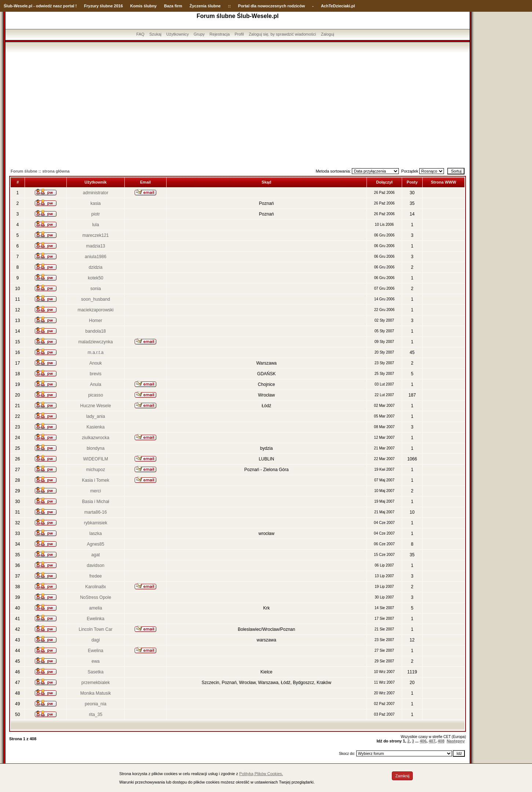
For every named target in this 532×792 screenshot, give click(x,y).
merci (96, 491)
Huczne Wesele (96, 406)
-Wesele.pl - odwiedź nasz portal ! (45, 6)
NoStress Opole (96, 597)
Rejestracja (220, 34)
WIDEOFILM (95, 459)
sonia (96, 289)
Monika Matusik (96, 693)
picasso (96, 395)
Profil (239, 34)
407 (432, 741)
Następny (456, 741)
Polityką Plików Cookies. (261, 774)
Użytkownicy (177, 34)
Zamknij (402, 776)
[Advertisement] (238, 108)
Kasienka (96, 427)
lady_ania (96, 416)
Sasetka (96, 672)
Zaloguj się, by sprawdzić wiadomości (282, 34)
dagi (96, 640)
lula (96, 225)
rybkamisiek (96, 523)
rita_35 (96, 715)
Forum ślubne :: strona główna (40, 171)
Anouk (95, 363)
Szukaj (155, 34)
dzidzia (96, 267)
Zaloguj (328, 34)
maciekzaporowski (95, 310)
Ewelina (95, 651)
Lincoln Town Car (96, 629)
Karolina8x (96, 587)
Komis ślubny (143, 6)
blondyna (96, 448)
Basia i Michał (95, 502)
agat (96, 555)
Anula (96, 384)
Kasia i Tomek (95, 480)
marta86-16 (96, 512)
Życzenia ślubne (205, 6)
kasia (95, 203)
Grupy (199, 34)
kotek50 (95, 278)
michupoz (96, 470)
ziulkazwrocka (96, 438)
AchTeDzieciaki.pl (338, 6)
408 (441, 741)
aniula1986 (96, 257)
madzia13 (95, 246)
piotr (96, 214)
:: (229, 6)
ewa (95, 661)
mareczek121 (95, 235)
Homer (95, 321)
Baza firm (173, 6)
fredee (95, 576)
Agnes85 (96, 544)
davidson (95, 565)
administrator (96, 193)
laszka (95, 534)
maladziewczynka (95, 342)
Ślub (8, 6)
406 (423, 741)
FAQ (141, 34)
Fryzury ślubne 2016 (103, 6)
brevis (95, 374)
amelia (96, 608)
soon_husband (96, 299)
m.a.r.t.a (96, 352)
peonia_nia (96, 704)
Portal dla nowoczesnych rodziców (272, 6)
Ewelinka (95, 619)
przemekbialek (96, 683)
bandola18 (95, 331)
